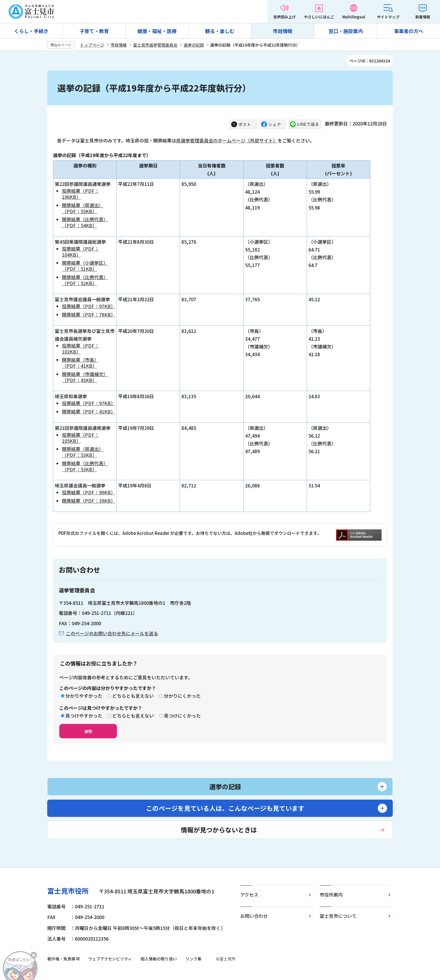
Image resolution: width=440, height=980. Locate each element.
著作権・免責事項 (63, 959)
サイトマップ (388, 17)
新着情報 (423, 17)
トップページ (92, 45)
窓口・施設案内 (346, 31)
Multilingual (354, 17)
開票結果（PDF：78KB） (89, 314)
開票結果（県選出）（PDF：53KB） (83, 452)
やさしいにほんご (319, 17)
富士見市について (338, 916)
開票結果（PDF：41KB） (89, 411)
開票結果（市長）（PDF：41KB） (80, 363)
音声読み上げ (285, 17)
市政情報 (283, 31)
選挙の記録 (194, 45)
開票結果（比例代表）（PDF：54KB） (85, 222)
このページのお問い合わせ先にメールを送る (112, 633)
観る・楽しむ (220, 31)
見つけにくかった (182, 716)
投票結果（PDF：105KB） (80, 438)
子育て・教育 (94, 31)
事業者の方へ (409, 31)
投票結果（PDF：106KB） (80, 194)
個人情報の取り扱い (159, 959)
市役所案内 (331, 895)
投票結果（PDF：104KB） (80, 252)
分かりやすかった (84, 696)
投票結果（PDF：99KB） (89, 492)
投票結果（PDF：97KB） (89, 306)
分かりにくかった (182, 696)
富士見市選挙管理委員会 (155, 45)
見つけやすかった (84, 716)
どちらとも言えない (133, 696)
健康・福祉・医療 (157, 31)
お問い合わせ (254, 916)
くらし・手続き (31, 31)
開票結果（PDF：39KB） (89, 501)
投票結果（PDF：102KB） (80, 349)
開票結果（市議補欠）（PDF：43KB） (85, 377)
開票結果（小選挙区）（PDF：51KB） (85, 266)
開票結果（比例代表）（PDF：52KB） (85, 280)
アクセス (249, 895)
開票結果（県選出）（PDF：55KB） (83, 208)
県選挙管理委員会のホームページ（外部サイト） (227, 140)
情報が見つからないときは (219, 830)
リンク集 (194, 959)
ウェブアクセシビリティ (110, 959)
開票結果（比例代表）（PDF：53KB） (85, 466)
